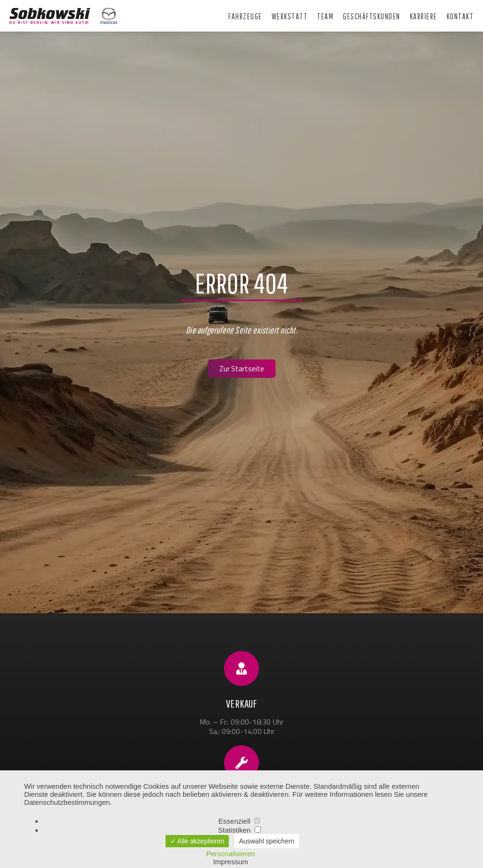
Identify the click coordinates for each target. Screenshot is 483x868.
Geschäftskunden (372, 17)
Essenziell (239, 821)
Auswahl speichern (267, 841)
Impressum (231, 862)
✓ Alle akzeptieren (197, 841)
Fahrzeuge (245, 17)
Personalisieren (230, 854)
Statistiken (239, 830)
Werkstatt (290, 17)
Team (325, 17)
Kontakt (460, 17)
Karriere (424, 17)
